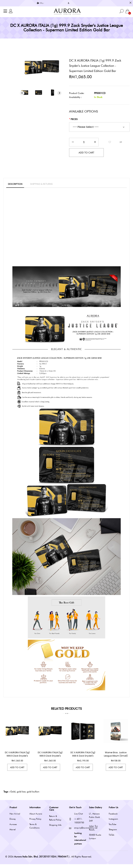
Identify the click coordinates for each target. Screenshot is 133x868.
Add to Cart (17, 771)
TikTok (112, 839)
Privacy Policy (35, 823)
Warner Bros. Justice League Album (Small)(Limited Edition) (116, 760)
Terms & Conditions (34, 830)
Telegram (113, 833)
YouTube (112, 828)
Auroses (13, 828)
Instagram (113, 823)
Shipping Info (55, 829)
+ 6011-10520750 (76, 824)
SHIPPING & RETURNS (41, 184)
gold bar (21, 795)
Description (15, 184)
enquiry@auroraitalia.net (76, 832)
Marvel (13, 833)
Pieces (74, 119)
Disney (13, 823)
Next (59, 93)
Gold (13, 795)
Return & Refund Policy (55, 822)
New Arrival (15, 817)
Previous (22, 93)
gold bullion (33, 795)
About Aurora (36, 817)
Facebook (113, 817)
